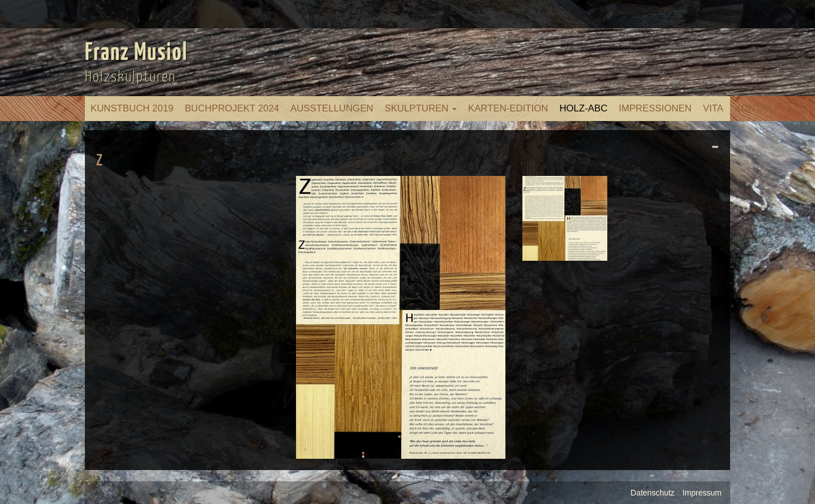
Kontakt (757, 108)
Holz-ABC (583, 108)
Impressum (702, 493)
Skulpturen (421, 108)
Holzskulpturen (130, 77)
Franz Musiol (136, 53)
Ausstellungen (332, 108)
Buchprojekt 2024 (232, 108)
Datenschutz (653, 493)
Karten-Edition (508, 108)
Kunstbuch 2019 (132, 108)
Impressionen (655, 108)
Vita (713, 108)
